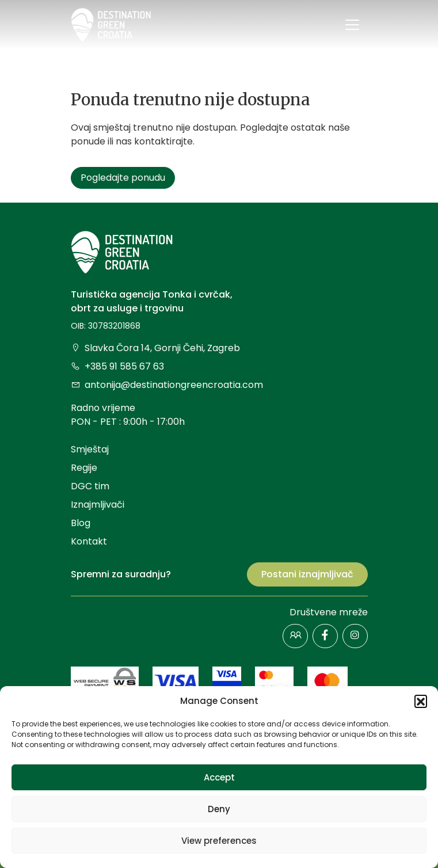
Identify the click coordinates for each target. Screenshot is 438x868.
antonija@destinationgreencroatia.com (167, 385)
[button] (421, 701)
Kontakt (89, 541)
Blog (81, 523)
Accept (219, 777)
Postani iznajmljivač (307, 574)
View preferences (219, 841)
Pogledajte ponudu (123, 178)
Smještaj (90, 449)
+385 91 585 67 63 (117, 366)
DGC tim (90, 486)
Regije (84, 468)
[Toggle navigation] (352, 25)
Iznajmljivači (98, 505)
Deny (219, 809)
